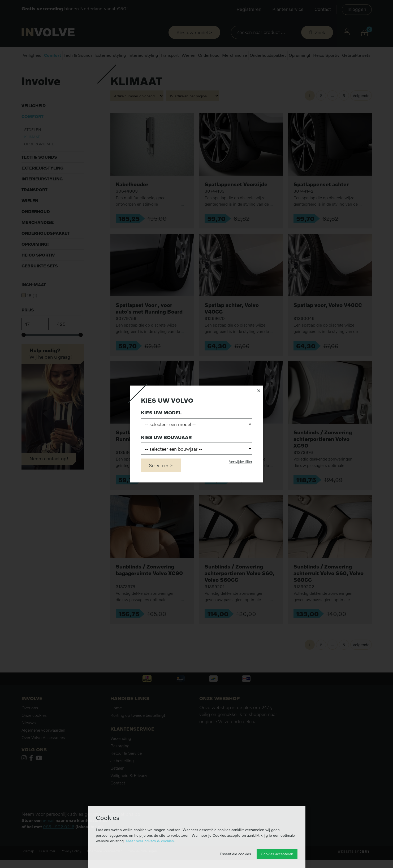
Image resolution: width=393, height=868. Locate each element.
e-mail (49, 835)
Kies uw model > (194, 32)
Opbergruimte (39, 159)
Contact (323, 9)
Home (26, 71)
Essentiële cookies (235, 854)
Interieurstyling (143, 55)
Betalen (117, 783)
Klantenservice (288, 9)
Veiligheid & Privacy (129, 790)
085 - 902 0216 (59, 841)
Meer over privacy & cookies (150, 841)
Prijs (28, 324)
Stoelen (33, 144)
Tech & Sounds (78, 55)
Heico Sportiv (326, 55)
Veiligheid (32, 55)
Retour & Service (126, 768)
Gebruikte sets (356, 55)
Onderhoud (209, 55)
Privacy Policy (71, 866)
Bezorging (120, 760)
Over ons (30, 722)
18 (32, 310)
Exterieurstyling (111, 55)
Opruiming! (300, 55)
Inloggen (357, 9)
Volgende (361, 110)
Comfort (53, 55)
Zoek (320, 32)
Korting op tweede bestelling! (138, 730)
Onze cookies (34, 730)
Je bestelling (122, 775)
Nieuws (29, 737)
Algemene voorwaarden (43, 745)
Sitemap (28, 866)
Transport (170, 55)
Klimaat (32, 151)
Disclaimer (47, 866)
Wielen (188, 55)
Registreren (249, 9)
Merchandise (235, 55)
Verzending (121, 753)
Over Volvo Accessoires (43, 752)
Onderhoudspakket (268, 55)
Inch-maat (34, 299)
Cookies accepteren (277, 854)
